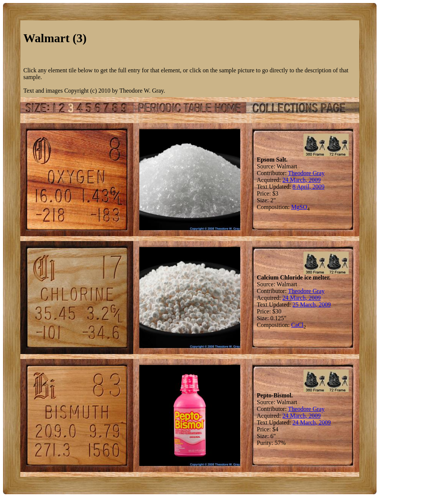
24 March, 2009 (302, 180)
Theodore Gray (306, 173)
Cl (301, 325)
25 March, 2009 (312, 305)
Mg (295, 207)
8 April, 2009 (309, 187)
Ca (294, 325)
